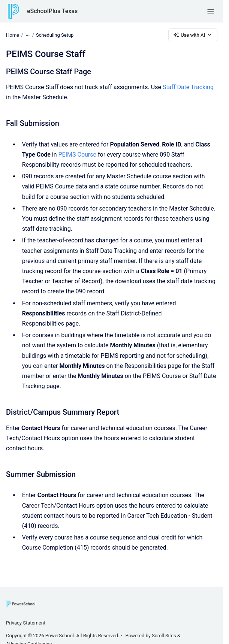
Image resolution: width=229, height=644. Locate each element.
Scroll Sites (164, 636)
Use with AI (193, 35)
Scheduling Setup (55, 35)
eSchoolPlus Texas (52, 11)
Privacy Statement (26, 623)
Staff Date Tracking (188, 87)
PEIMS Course (78, 155)
